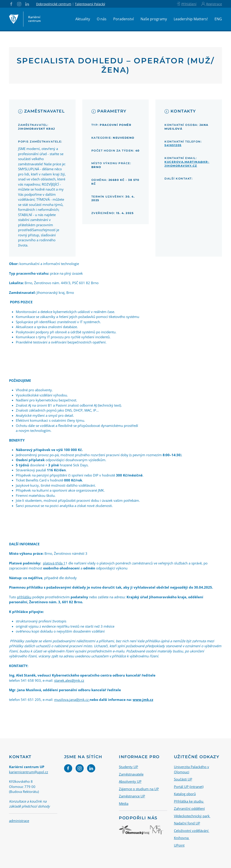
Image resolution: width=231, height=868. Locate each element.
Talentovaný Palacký (90, 4)
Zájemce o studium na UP (139, 789)
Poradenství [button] (124, 19)
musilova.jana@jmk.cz (72, 700)
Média (124, 803)
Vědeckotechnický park (192, 816)
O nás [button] (102, 19)
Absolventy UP (130, 781)
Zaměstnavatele (131, 774)
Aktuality (83, 19)
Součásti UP (183, 779)
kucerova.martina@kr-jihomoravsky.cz (187, 164)
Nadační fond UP (187, 823)
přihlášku (24, 597)
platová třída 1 (54, 563)
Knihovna (182, 838)
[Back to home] (25, 19)
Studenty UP (128, 767)
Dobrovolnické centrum (54, 4)
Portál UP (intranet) (189, 786)
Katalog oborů (185, 794)
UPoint (179, 845)
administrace (19, 820)
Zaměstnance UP (132, 796)
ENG (218, 19)
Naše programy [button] (154, 19)
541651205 (173, 145)
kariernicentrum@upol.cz (29, 772)
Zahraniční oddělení (189, 808)
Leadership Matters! (191, 19)
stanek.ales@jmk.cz (69, 680)
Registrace (212, 4)
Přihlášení (186, 4)
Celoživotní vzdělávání (192, 830)
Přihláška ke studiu (189, 801)
